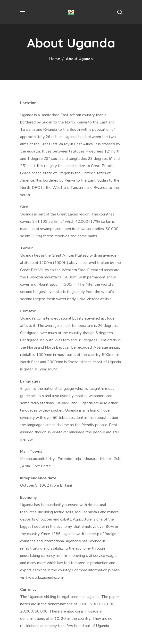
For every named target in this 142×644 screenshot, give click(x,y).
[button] (120, 12)
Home (55, 59)
